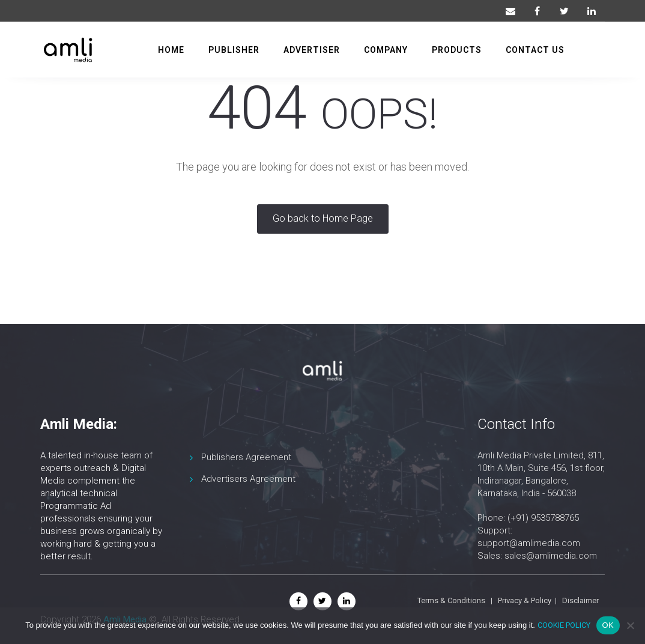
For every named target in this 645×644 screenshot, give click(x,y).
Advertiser (312, 49)
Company (386, 49)
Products (457, 49)
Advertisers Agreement (248, 479)
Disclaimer (580, 600)
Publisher (234, 49)
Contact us (535, 49)
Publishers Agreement (246, 457)
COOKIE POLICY (564, 625)
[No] (630, 625)
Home (171, 49)
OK (608, 625)
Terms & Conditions (451, 600)
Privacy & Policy (525, 600)
